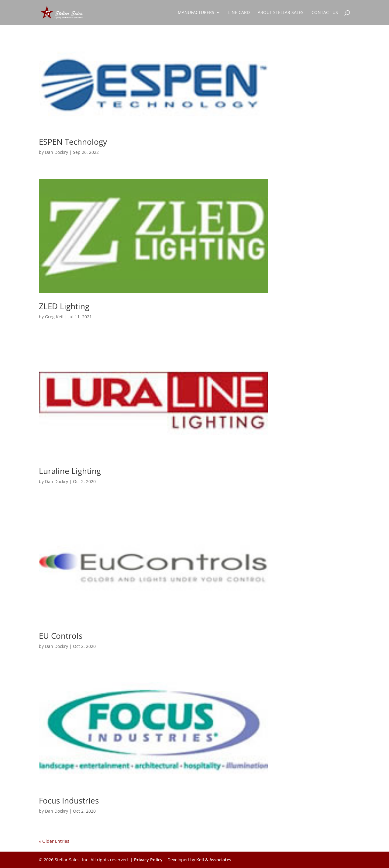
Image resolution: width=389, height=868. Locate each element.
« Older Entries (54, 841)
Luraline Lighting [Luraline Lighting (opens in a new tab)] (70, 471)
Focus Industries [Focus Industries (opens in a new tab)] (69, 801)
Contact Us (325, 13)
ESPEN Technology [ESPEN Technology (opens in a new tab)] (73, 142)
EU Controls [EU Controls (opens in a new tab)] (61, 636)
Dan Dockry (57, 152)
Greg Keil (54, 317)
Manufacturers (196, 13)
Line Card (239, 13)
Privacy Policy (148, 860)
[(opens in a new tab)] (153, 86)
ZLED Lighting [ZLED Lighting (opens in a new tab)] (64, 306)
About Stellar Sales (281, 13)
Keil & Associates (214, 860)
